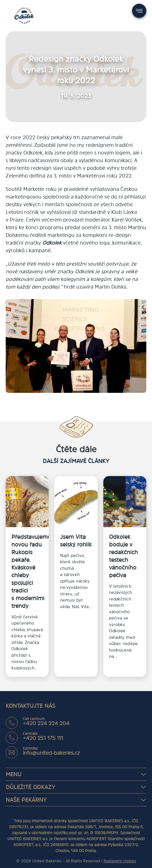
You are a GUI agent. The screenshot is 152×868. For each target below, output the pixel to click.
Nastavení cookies (120, 861)
